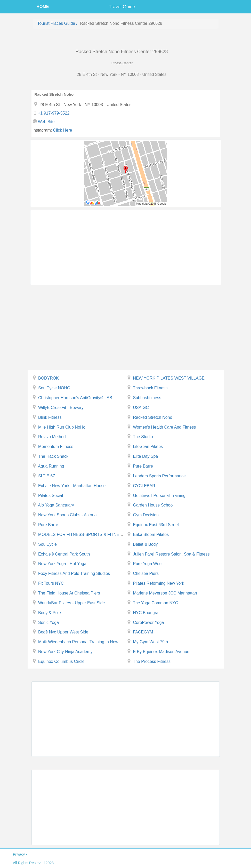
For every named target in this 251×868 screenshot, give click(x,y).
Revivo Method (52, 437)
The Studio (143, 437)
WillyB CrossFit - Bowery (61, 408)
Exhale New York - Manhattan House (72, 486)
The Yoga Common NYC (155, 603)
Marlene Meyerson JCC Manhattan (165, 593)
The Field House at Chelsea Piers (69, 593)
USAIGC (141, 408)
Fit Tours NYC (51, 583)
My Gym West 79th (150, 642)
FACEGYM (143, 632)
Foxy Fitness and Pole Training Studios (74, 573)
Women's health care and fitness (164, 427)
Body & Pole (50, 613)
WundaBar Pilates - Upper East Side (72, 603)
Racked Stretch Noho (152, 417)
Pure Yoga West (148, 564)
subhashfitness (147, 398)
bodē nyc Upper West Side (63, 632)
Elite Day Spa (145, 456)
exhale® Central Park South (64, 554)
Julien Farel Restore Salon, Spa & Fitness (171, 554)
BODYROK (48, 378)
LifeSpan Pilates (148, 447)
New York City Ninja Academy (65, 652)
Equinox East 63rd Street (156, 525)
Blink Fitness (50, 417)
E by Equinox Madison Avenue (161, 652)
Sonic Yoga (48, 622)
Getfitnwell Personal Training (159, 496)
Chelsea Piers (146, 573)
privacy (19, 854)
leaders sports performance (159, 476)
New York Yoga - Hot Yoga (62, 564)
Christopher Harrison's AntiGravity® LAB (75, 398)
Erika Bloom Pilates (151, 535)
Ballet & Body (145, 544)
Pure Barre (143, 466)
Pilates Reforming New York (158, 583)
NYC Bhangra (146, 613)
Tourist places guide (56, 23)
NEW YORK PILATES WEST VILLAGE (169, 378)
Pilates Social (51, 496)
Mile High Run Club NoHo (62, 427)
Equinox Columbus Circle (61, 661)
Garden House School (153, 505)
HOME (43, 7)
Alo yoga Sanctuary (56, 505)
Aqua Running (51, 466)
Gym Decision (146, 515)
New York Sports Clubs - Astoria (67, 515)
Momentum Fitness (56, 447)
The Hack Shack (53, 456)
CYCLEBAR (144, 486)
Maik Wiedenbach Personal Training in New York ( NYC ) (90, 642)
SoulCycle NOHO (54, 388)
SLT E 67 (47, 476)
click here (63, 130)
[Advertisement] (126, 247)
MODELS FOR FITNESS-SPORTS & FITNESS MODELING (93, 535)
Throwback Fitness (150, 388)
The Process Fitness (152, 661)
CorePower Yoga (148, 622)
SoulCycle (47, 544)
